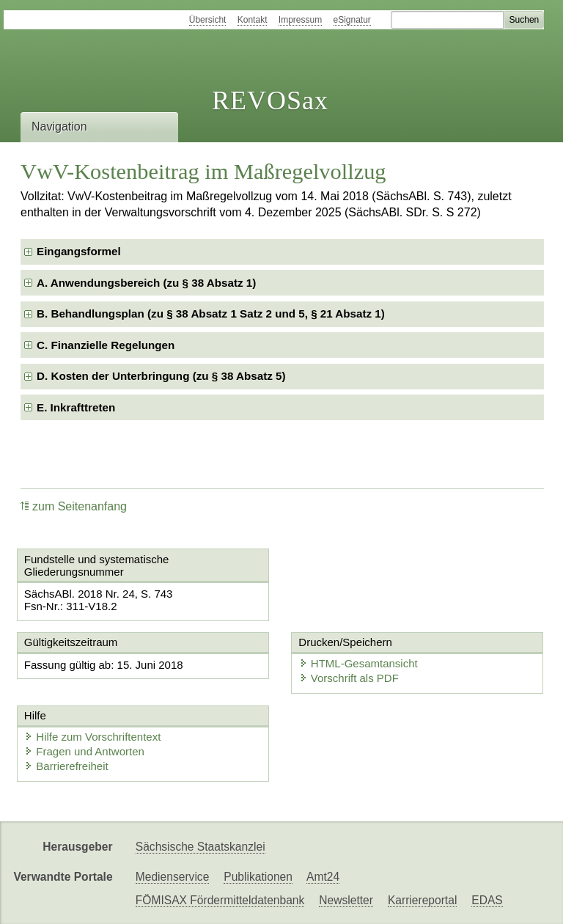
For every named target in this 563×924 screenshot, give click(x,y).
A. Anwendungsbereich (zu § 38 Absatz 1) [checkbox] (146, 283)
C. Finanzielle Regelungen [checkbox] (106, 345)
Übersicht (208, 20)
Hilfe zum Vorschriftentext (92, 737)
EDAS (487, 900)
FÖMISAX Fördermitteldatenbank (220, 900)
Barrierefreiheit (66, 766)
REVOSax (270, 100)
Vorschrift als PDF (349, 678)
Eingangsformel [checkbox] (79, 251)
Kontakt (253, 20)
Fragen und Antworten (84, 751)
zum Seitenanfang (74, 506)
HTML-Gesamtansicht (358, 663)
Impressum (300, 20)
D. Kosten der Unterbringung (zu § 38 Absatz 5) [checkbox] (161, 376)
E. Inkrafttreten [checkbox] (76, 407)
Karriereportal (422, 900)
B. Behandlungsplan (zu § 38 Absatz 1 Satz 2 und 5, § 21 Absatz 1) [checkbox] (211, 313)
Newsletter (346, 900)
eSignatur (352, 20)
